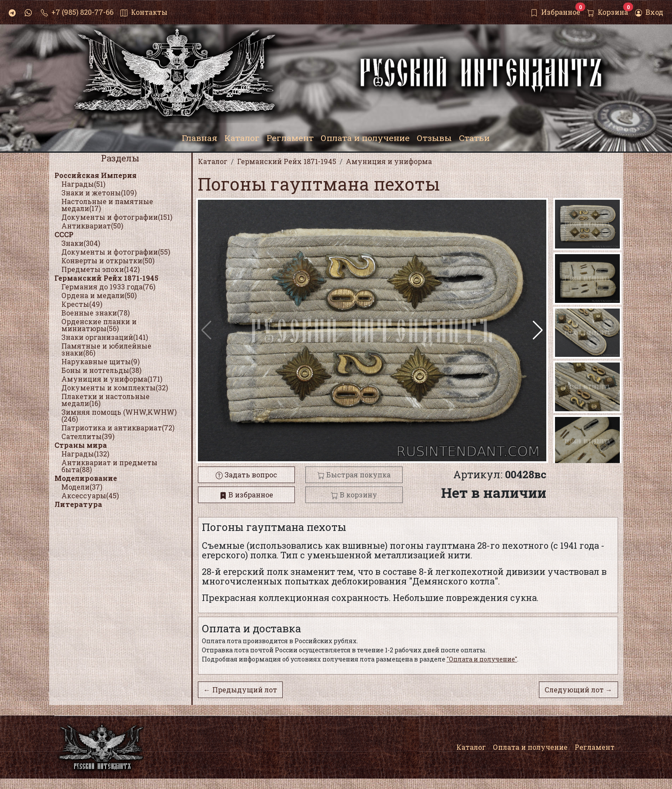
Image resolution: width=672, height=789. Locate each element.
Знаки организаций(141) (105, 337)
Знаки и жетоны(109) (99, 193)
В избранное (246, 495)
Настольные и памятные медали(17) (107, 205)
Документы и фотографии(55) (116, 252)
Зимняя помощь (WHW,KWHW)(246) (119, 415)
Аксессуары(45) (90, 495)
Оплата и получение (530, 747)
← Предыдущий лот (240, 690)
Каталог (471, 747)
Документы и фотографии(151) (117, 217)
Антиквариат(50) (92, 226)
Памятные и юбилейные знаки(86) (106, 349)
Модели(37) (82, 487)
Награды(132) (85, 454)
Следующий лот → (578, 690)
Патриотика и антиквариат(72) (118, 428)
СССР (64, 234)
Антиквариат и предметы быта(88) (109, 466)
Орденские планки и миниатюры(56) (99, 325)
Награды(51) (83, 184)
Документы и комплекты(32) (115, 388)
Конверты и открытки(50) (108, 260)
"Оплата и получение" (482, 659)
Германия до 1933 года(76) (108, 287)
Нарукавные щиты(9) (100, 361)
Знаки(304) (81, 243)
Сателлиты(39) (88, 436)
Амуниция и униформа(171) (112, 379)
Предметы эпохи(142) (100, 269)
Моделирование (86, 478)
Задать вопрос (246, 475)
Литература (78, 504)
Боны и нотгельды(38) (101, 370)
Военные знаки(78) (95, 313)
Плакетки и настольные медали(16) (105, 400)
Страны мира (81, 445)
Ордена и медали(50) (99, 295)
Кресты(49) (82, 304)
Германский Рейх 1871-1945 (106, 278)
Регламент (595, 747)
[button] (538, 330)
